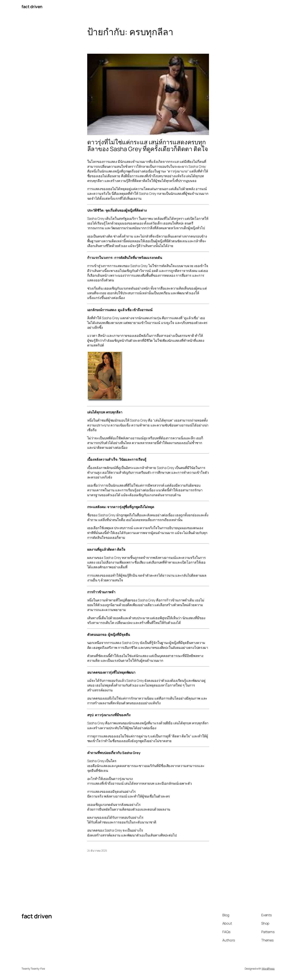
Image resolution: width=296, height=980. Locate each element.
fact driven (32, 7)
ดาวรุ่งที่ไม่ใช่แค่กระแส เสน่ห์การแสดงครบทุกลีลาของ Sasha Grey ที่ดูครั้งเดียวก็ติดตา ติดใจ (148, 145)
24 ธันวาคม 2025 (97, 851)
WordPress (268, 969)
